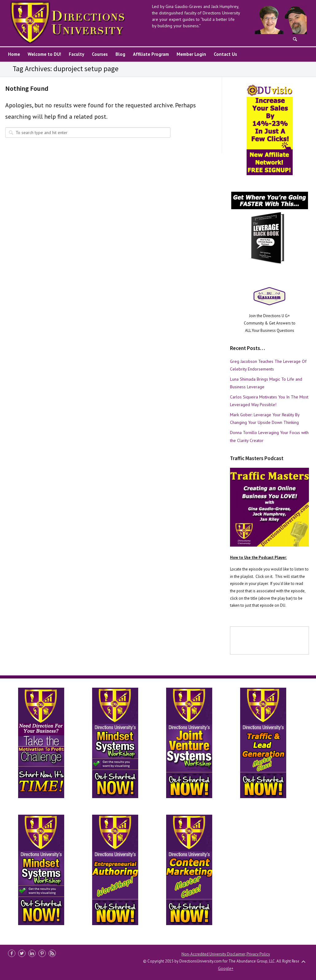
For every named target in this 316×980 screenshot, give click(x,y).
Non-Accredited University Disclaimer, (214, 954)
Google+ (226, 968)
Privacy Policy (258, 954)
